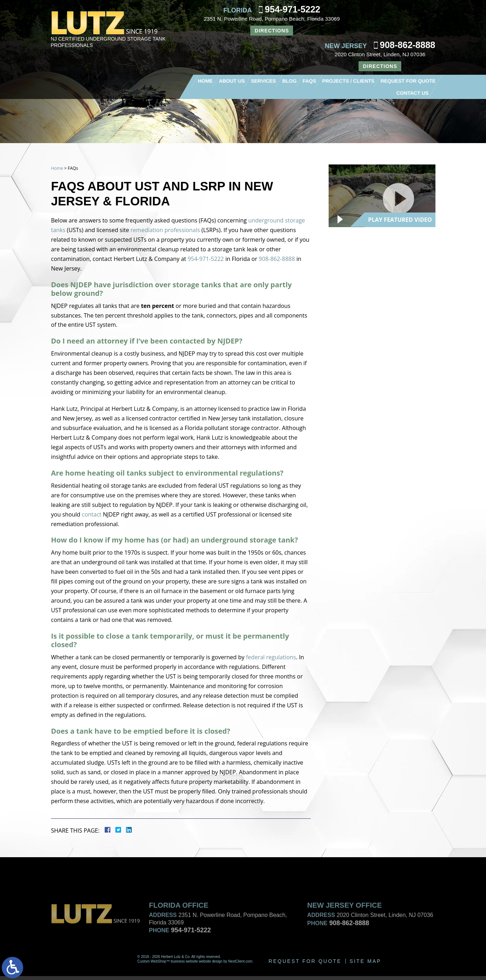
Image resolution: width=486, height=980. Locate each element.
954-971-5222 (293, 9)
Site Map (365, 965)
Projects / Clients (348, 81)
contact (91, 517)
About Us (232, 81)
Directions (272, 31)
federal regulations (271, 660)
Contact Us (412, 93)
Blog (289, 81)
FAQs (309, 81)
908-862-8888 (408, 45)
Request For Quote (408, 81)
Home (205, 81)
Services (263, 81)
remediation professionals (165, 230)
